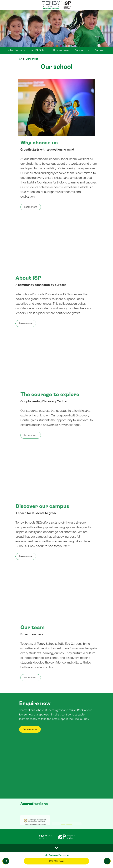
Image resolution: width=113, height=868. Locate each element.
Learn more (43, 207)
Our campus (82, 50)
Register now (56, 861)
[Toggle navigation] (107, 861)
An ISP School (39, 50)
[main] (56, 439)
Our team (100, 50)
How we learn (61, 50)
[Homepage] (22, 59)
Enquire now (30, 742)
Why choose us (17, 50)
